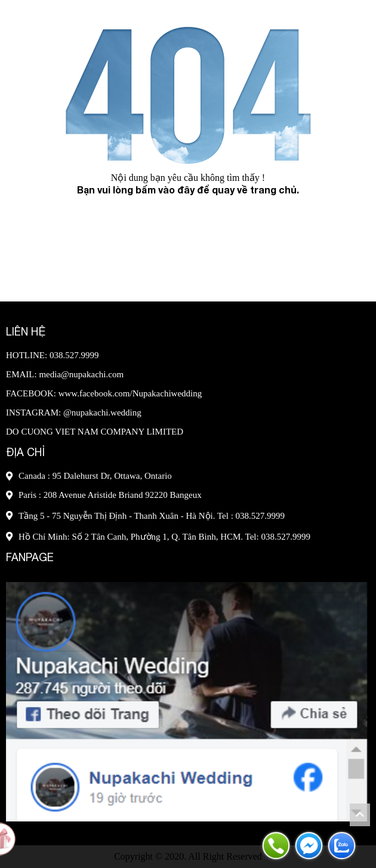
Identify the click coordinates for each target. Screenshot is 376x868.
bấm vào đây (165, 190)
